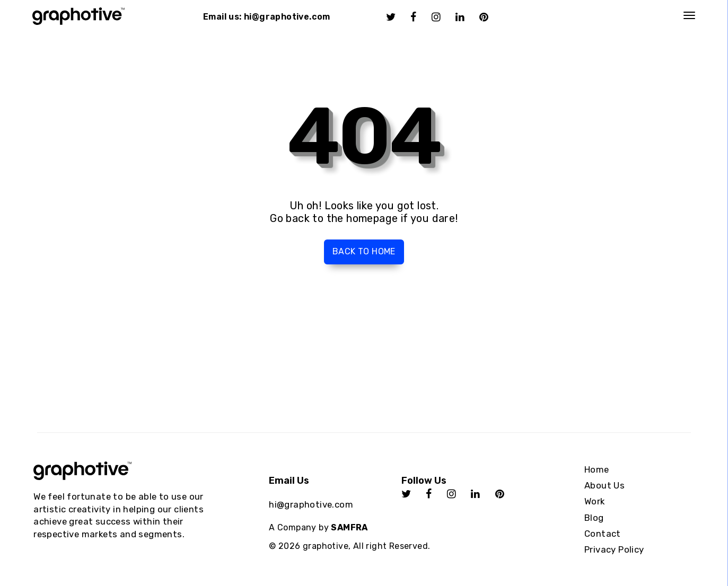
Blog (594, 518)
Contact (603, 534)
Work (595, 501)
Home (597, 469)
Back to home (364, 251)
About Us (604, 485)
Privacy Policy (614, 549)
